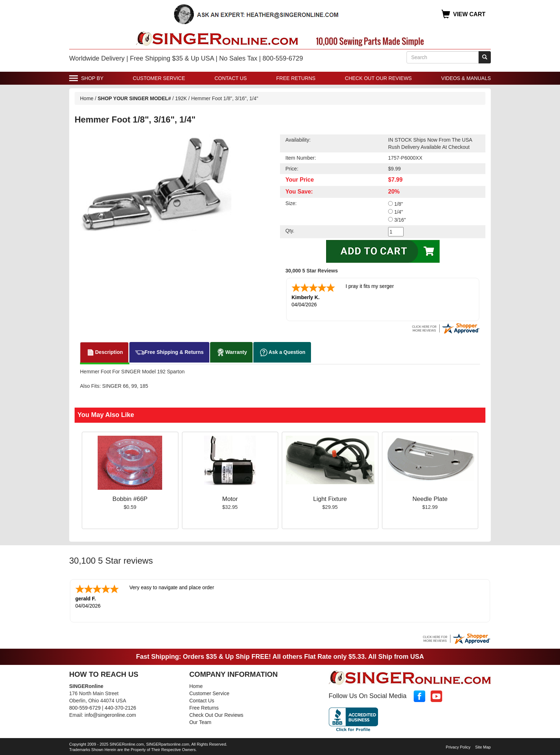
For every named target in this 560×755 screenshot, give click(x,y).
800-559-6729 (85, 708)
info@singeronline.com (110, 715)
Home (87, 98)
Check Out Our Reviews (378, 78)
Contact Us (231, 78)
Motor (230, 499)
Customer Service (159, 78)
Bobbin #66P (130, 499)
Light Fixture (330, 499)
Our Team (200, 722)
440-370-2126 (121, 708)
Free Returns (296, 78)
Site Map (483, 747)
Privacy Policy (458, 747)
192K (181, 98)
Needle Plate (430, 499)
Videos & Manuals (466, 78)
